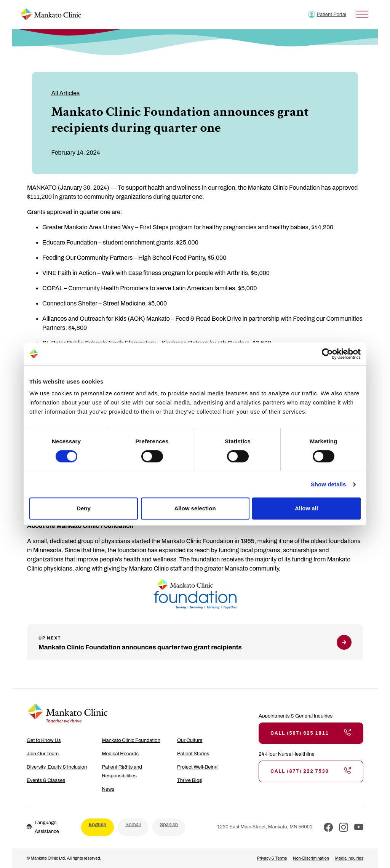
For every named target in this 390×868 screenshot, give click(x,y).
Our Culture (190, 740)
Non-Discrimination (311, 858)
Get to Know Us (44, 740)
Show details (328, 484)
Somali (133, 825)
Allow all (306, 508)
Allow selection (195, 508)
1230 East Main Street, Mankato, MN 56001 (265, 827)
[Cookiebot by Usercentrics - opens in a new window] (327, 354)
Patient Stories (193, 754)
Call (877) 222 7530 (311, 771)
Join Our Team (43, 754)
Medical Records (120, 754)
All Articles (65, 93)
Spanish (169, 825)
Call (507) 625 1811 (311, 733)
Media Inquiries (349, 858)
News (108, 789)
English (98, 825)
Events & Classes (46, 780)
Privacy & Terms (272, 858)
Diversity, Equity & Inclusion (57, 767)
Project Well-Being (197, 767)
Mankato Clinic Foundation (131, 740)
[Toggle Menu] (362, 14)
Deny (84, 508)
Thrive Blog (189, 780)
